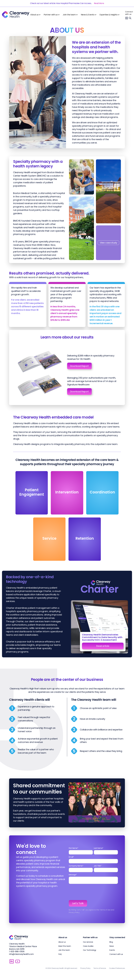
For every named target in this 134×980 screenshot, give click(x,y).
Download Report (79, 366)
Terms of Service (100, 968)
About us (62, 942)
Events (112, 950)
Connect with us (129, 13)
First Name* (73, 848)
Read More (99, 3)
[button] (36, 15)
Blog (111, 942)
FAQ (60, 954)
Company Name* (76, 866)
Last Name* (99, 848)
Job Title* (98, 866)
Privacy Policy (85, 968)
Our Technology (90, 950)
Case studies (88, 946)
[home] (16, 15)
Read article (103, 646)
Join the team (64, 950)
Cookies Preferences (117, 968)
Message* (73, 875)
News (112, 946)
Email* (71, 857)
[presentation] (88, 892)
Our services (88, 942)
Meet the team (65, 946)
